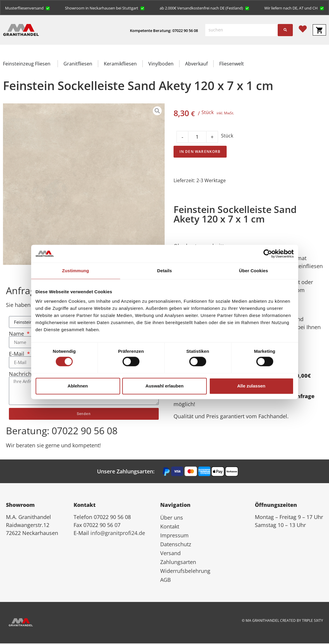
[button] (28, 8)
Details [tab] (165, 271)
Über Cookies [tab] (254, 271)
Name (17, 334)
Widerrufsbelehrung (185, 571)
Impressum (174, 536)
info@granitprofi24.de (118, 534)
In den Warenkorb (200, 152)
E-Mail (17, 354)
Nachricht (22, 374)
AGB (166, 580)
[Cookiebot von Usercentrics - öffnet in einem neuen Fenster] (268, 254)
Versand (170, 554)
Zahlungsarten (178, 563)
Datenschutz (176, 545)
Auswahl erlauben (164, 386)
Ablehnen (78, 386)
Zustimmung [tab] (76, 271)
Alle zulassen (251, 386)
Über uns (172, 518)
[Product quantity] (197, 137)
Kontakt (170, 527)
